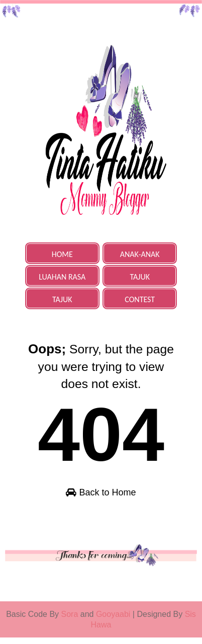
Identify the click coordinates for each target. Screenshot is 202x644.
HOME (62, 254)
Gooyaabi (114, 621)
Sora (70, 621)
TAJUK (140, 277)
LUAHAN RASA (62, 277)
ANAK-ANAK (140, 254)
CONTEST (140, 299)
